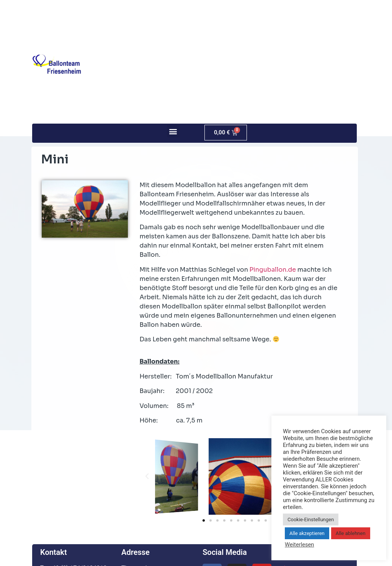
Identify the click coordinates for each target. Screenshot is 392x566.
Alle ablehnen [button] (351, 533)
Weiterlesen (299, 545)
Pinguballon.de (273, 270)
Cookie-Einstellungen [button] (311, 520)
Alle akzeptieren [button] (307, 533)
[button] (173, 131)
